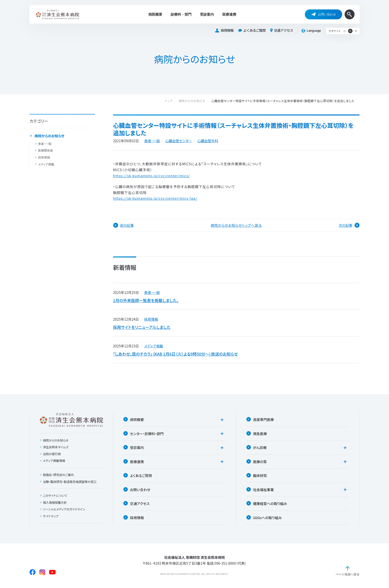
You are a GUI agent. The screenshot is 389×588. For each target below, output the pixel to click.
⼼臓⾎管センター (179, 141)
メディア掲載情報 (54, 461)
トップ (174, 101)
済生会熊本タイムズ (56, 447)
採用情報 (224, 31)
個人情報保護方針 (55, 503)
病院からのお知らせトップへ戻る (236, 225)
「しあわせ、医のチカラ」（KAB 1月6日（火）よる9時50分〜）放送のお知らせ (176, 354)
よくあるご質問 (252, 31)
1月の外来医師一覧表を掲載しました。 (146, 300)
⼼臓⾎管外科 (208, 141)
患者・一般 (45, 144)
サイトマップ (51, 516)
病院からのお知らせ (49, 136)
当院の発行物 (52, 454)
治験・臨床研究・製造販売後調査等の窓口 (70, 482)
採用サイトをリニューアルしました (142, 327)
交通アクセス (282, 30)
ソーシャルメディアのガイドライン (64, 509)
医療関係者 (45, 150)
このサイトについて (55, 496)
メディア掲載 (46, 164)
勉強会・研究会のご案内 (58, 475)
